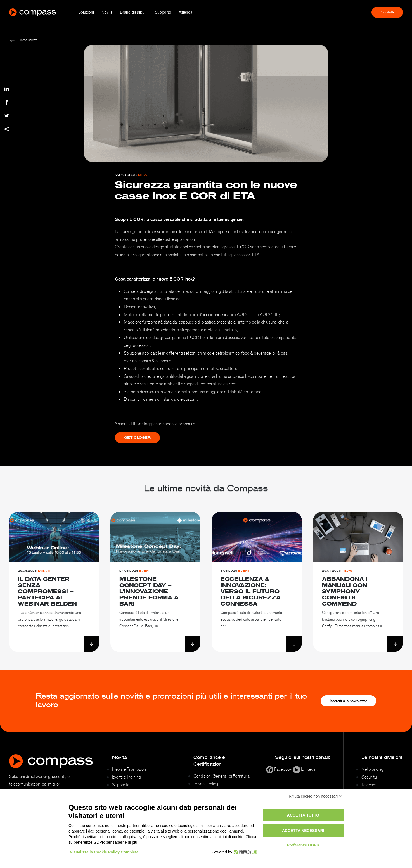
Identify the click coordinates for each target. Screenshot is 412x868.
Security (369, 777)
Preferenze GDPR (303, 845)
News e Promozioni (129, 769)
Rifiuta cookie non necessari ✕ (315, 796)
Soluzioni (86, 12)
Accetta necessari (303, 831)
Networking (372, 769)
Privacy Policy (206, 784)
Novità (107, 12)
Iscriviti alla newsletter (348, 701)
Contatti (387, 12)
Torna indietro (24, 40)
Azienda (185, 12)
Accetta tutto (303, 815)
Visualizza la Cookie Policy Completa (104, 852)
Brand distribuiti (134, 12)
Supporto (163, 12)
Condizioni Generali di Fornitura (222, 776)
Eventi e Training (126, 777)
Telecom (369, 785)
